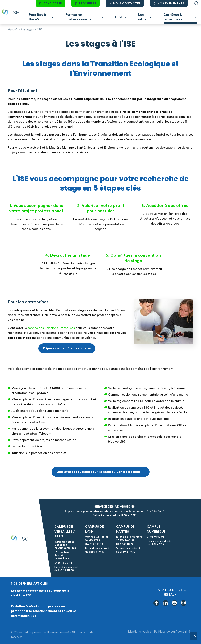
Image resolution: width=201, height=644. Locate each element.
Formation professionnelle (78, 17)
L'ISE (119, 17)
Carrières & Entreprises (173, 17)
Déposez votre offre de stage (65, 348)
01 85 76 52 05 (155, 537)
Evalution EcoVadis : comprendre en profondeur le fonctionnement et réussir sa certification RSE (44, 611)
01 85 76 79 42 (63, 563)
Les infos (142, 17)
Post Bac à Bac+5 (37, 17)
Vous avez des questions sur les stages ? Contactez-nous (98, 472)
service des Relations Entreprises (51, 328)
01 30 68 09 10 (155, 511)
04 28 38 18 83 (94, 544)
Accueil (13, 30)
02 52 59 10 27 (125, 544)
